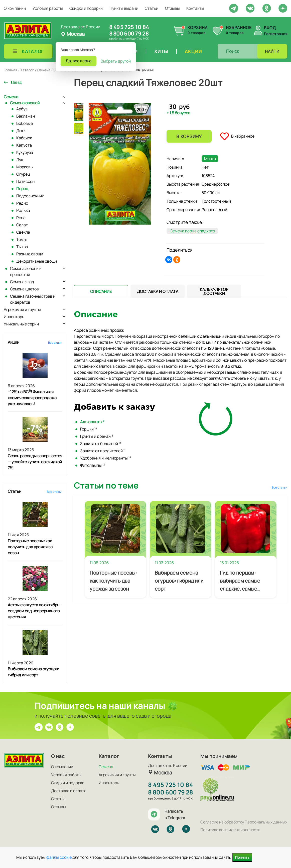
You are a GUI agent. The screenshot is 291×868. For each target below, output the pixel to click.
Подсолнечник (30, 196)
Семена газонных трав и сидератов (33, 299)
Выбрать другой (116, 61)
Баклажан (26, 116)
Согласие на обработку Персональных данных (244, 822)
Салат (22, 225)
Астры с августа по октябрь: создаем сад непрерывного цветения (34, 611)
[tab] (101, 291)
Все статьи (55, 492)
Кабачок (24, 138)
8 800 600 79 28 (129, 34)
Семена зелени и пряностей (26, 271)
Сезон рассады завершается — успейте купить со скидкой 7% (35, 462)
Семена (11, 97)
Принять (242, 857)
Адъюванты (92, 422)
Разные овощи (30, 254)
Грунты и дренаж (97, 436)
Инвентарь (14, 317)
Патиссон (25, 181)
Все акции (55, 343)
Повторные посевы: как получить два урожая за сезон (30, 547)
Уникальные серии (21, 324)
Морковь (25, 167)
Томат (22, 239)
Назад (16, 82)
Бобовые (25, 123)
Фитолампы (93, 465)
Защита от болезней (101, 444)
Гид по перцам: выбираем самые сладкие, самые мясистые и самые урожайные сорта (242, 581)
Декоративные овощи (37, 261)
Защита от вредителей (103, 451)
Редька (23, 210)
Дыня (21, 131)
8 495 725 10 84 (129, 27)
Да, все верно (79, 61)
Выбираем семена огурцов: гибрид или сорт (179, 581)
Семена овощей (25, 103)
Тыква (22, 247)
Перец (22, 189)
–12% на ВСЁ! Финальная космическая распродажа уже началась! (32, 398)
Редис (22, 203)
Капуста (24, 145)
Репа (21, 218)
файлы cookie (59, 857)
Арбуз (22, 109)
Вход (270, 28)
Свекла (23, 232)
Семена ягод (22, 282)
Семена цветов (24, 289)
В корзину (189, 136)
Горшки (89, 429)
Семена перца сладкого (192, 231)
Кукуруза (25, 152)
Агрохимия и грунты (22, 309)
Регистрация (276, 34)
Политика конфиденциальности (230, 830)
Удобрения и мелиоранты (106, 458)
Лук (20, 160)
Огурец (23, 174)
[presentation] (101, 291)
